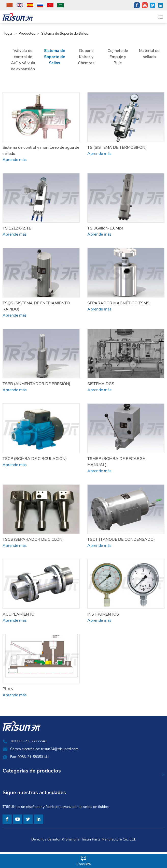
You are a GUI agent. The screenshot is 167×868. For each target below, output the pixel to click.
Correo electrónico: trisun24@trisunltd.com (44, 749)
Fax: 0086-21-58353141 (30, 757)
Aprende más (15, 160)
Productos (27, 34)
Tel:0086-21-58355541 (29, 741)
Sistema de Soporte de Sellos (65, 34)
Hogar (8, 34)
